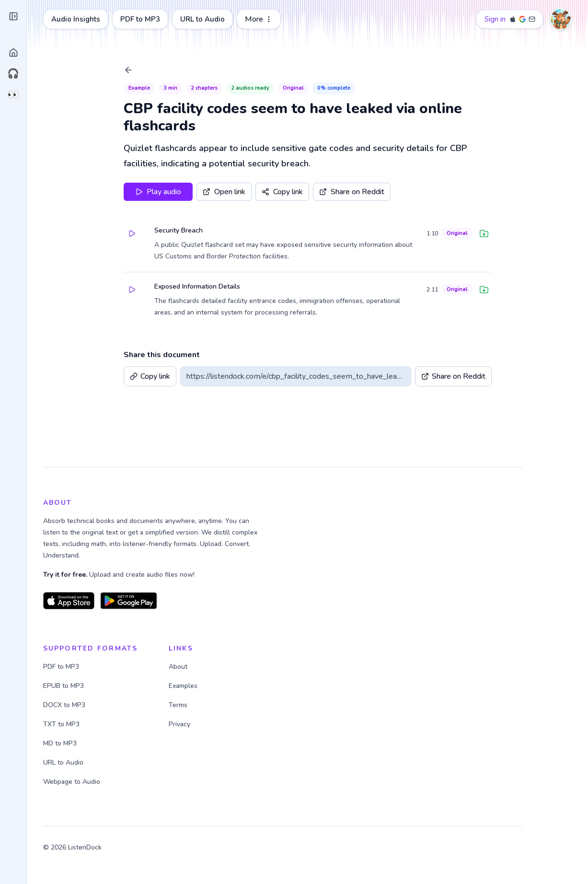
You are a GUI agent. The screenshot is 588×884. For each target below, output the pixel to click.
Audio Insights (167, 19)
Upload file (61, 193)
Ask (85, 218)
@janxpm (61, 853)
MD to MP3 (151, 743)
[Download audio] (532, 233)
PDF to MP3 (231, 19)
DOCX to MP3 (155, 705)
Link (38, 218)
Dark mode (39, 762)
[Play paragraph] (179, 233)
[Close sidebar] (98, 20)
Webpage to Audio (163, 782)
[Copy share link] (330, 192)
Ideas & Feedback (49, 826)
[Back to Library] (176, 70)
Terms (49, 871)
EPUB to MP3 (155, 686)
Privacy (72, 871)
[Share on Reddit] (400, 192)
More (350, 19)
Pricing (32, 783)
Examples (274, 686)
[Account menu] (565, 19)
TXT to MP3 (152, 724)
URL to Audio (294, 19)
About (31, 804)
